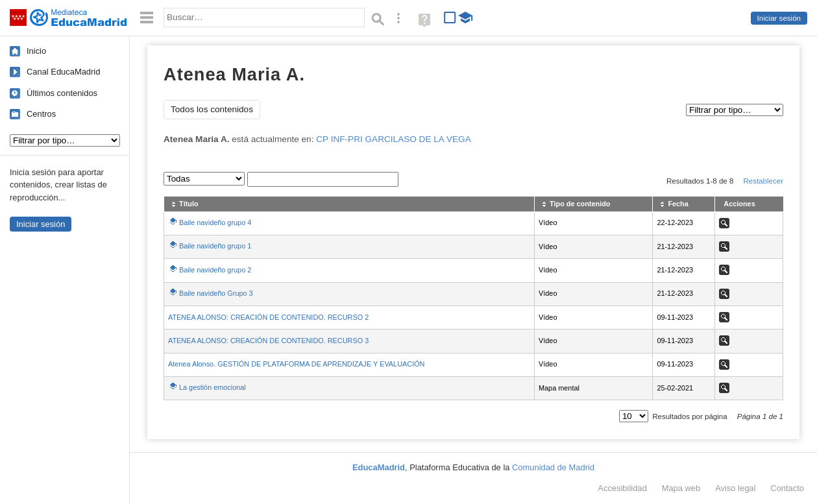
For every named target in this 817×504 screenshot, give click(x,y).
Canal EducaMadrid (63, 72)
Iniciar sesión (779, 18)
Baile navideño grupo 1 (215, 246)
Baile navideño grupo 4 (215, 222)
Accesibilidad (622, 488)
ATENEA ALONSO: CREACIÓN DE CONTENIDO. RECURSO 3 (268, 341)
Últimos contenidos (62, 93)
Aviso (735, 488)
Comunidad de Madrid (553, 467)
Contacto (787, 488)
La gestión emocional (213, 387)
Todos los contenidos (212, 109)
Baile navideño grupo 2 (215, 270)
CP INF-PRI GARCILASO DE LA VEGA (393, 139)
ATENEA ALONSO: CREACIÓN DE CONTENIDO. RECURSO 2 (268, 317)
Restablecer (763, 181)
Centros (41, 114)
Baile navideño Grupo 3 (216, 293)
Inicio (36, 51)
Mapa (681, 488)
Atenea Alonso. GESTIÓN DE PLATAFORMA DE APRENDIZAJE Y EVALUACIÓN (296, 364)
